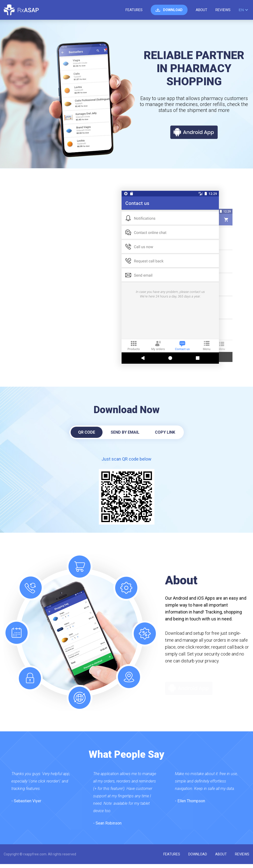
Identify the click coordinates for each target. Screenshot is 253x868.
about (201, 10)
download (173, 10)
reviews (223, 10)
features (134, 10)
